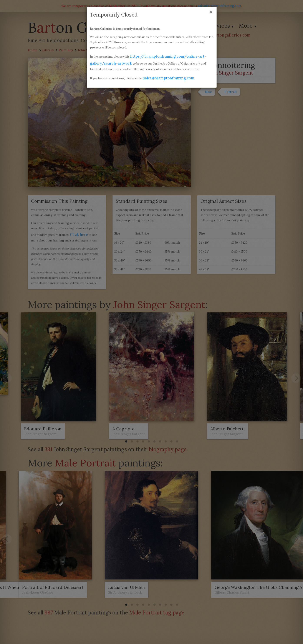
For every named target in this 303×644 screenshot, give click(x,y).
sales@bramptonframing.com (169, 77)
